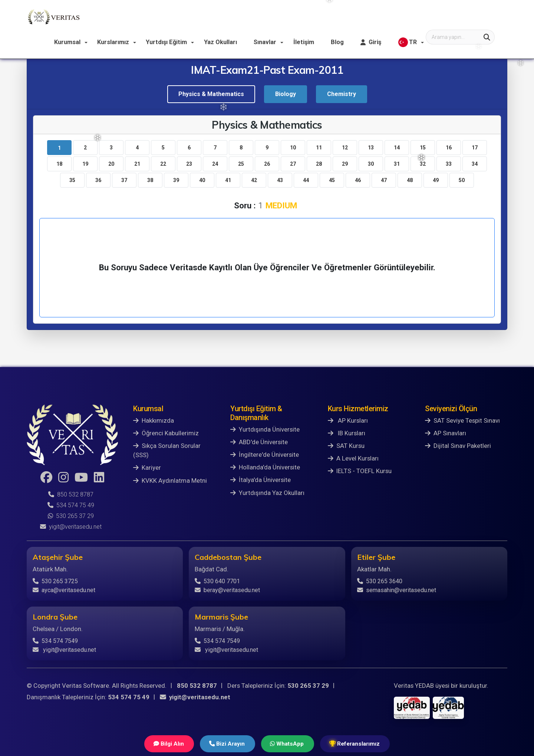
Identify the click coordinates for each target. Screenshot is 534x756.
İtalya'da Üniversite (261, 480)
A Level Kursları (353, 458)
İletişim (372, 16)
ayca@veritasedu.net (64, 590)
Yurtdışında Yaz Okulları (267, 493)
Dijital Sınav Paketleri (458, 446)
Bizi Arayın (225, 744)
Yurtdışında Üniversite (265, 429)
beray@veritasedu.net (227, 590)
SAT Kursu (346, 446)
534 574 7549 (55, 641)
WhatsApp (288, 744)
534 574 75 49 (71, 505)
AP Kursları (348, 420)
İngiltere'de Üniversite (265, 455)
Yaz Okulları (290, 16)
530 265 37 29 (71, 516)
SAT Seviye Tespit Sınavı (462, 420)
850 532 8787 (71, 494)
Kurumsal (140, 16)
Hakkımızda (154, 420)
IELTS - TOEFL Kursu (360, 471)
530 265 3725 (55, 581)
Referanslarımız (359, 744)
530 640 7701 (217, 581)
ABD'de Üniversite (259, 442)
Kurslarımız (185, 16)
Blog (405, 16)
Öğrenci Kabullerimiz (166, 433)
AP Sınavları (446, 433)
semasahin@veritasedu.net (397, 590)
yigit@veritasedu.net (71, 527)
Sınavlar (334, 16)
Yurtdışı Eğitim (238, 16)
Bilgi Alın (165, 744)
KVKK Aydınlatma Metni (170, 481)
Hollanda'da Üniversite (265, 467)
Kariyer (147, 468)
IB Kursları (347, 433)
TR (474, 17)
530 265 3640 (380, 581)
